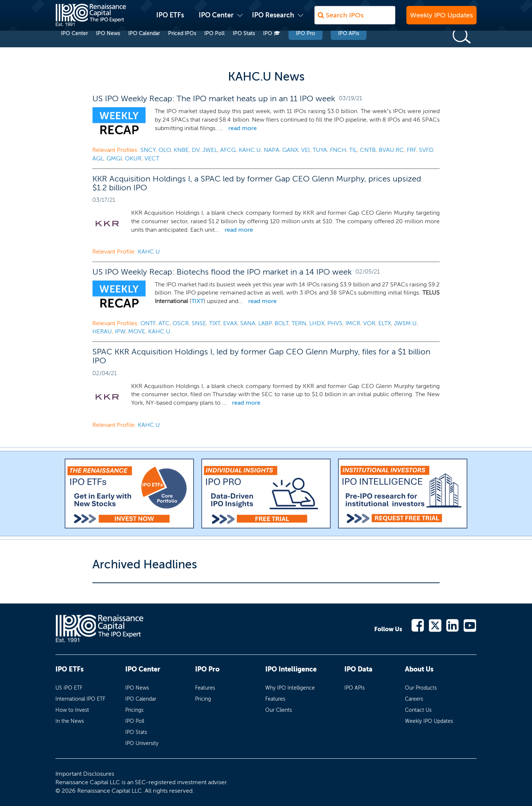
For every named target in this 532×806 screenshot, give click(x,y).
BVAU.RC (391, 150)
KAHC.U (250, 150)
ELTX (385, 323)
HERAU (102, 331)
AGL (98, 158)
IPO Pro (306, 47)
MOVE (137, 331)
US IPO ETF (69, 688)
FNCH (338, 150)
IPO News (108, 47)
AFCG (228, 150)
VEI (305, 150)
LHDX (317, 323)
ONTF (148, 323)
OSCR (181, 323)
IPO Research (273, 19)
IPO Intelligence (291, 669)
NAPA (272, 150)
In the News (70, 721)
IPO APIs (349, 47)
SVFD (426, 150)
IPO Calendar (144, 47)
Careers (414, 699)
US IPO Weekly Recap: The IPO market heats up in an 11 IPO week (214, 98)
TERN (299, 323)
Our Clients (279, 710)
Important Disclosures (85, 774)
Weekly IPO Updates (441, 19)
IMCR (353, 323)
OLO (165, 150)
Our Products (421, 688)
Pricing (203, 699)
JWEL (210, 150)
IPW (120, 331)
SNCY (148, 150)
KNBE (181, 150)
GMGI (114, 158)
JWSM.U (405, 323)
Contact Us (418, 710)
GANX (290, 150)
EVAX (230, 323)
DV (196, 150)
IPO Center (216, 19)
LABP (265, 323)
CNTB (368, 150)
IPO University (142, 743)
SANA (248, 323)
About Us (419, 669)
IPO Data (358, 669)
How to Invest (72, 710)
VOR (369, 323)
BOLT (282, 323)
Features (205, 688)
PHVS (335, 323)
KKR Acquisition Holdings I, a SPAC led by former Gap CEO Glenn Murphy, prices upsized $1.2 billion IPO (257, 183)
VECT (152, 158)
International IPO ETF (80, 699)
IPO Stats (244, 47)
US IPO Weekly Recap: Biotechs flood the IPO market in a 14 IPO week (222, 272)
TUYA (320, 150)
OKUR (133, 158)
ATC (164, 323)
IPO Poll (214, 47)
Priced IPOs (182, 47)
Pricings (134, 710)
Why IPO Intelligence (290, 688)
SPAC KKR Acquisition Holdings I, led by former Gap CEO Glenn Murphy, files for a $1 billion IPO (261, 356)
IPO (272, 47)
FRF (411, 150)
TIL (353, 150)
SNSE (199, 323)
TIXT (197, 301)
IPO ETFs (170, 19)
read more (243, 128)
